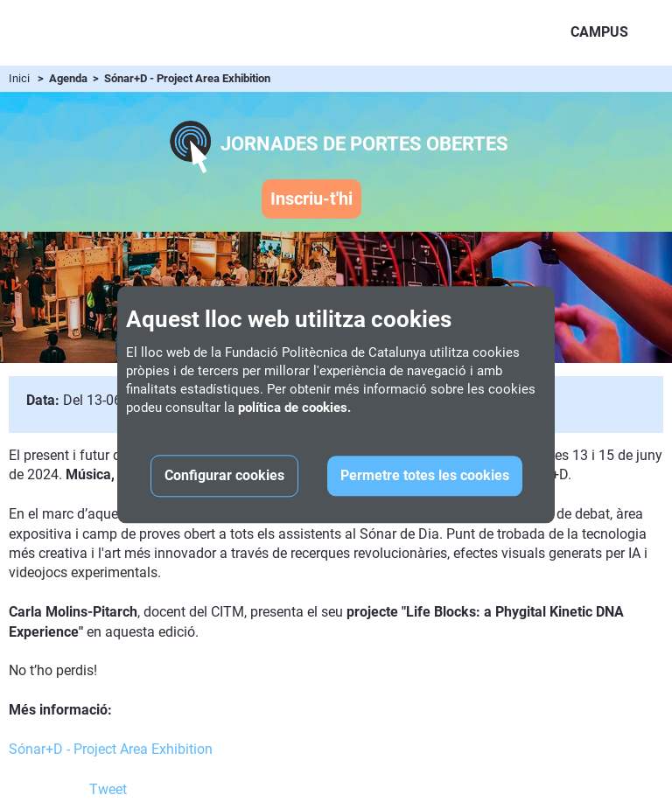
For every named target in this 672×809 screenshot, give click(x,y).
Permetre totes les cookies (425, 475)
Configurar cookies (224, 475)
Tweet (108, 789)
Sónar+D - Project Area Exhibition (111, 749)
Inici (19, 78)
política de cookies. (294, 408)
